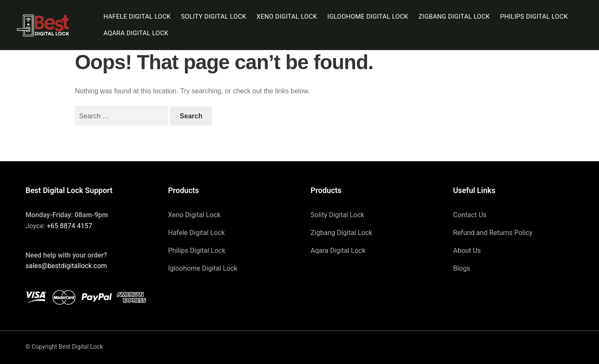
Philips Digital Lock (534, 17)
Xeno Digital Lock (287, 17)
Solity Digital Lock (214, 17)
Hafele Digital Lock (137, 17)
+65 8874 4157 (69, 226)
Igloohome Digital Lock (368, 17)
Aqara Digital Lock (136, 33)
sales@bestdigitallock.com (66, 266)
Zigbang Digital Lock (454, 17)
